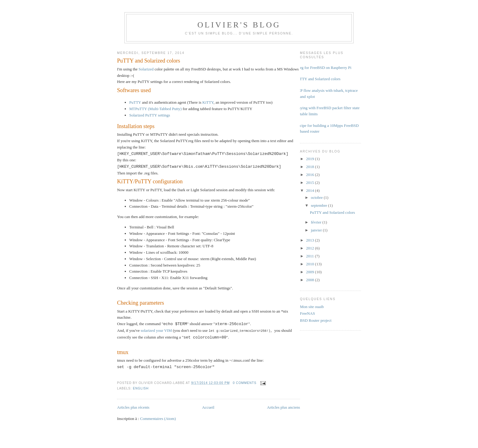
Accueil (208, 407)
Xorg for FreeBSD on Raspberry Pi (323, 68)
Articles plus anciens (284, 407)
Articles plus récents (133, 407)
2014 (310, 190)
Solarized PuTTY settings (150, 115)
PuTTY (135, 102)
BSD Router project (316, 320)
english (141, 388)
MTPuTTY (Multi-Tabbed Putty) (155, 109)
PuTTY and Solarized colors (149, 61)
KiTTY (208, 102)
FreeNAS (307, 313)
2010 (310, 264)
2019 (310, 159)
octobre (317, 197)
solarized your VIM (156, 330)
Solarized (146, 69)
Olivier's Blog (239, 25)
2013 (310, 240)
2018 (310, 167)
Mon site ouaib (312, 307)
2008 (310, 280)
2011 (310, 256)
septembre (320, 205)
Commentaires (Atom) (158, 418)
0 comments (245, 383)
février (317, 222)
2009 (310, 272)
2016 (310, 175)
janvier (317, 230)
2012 (310, 248)
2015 (310, 183)
